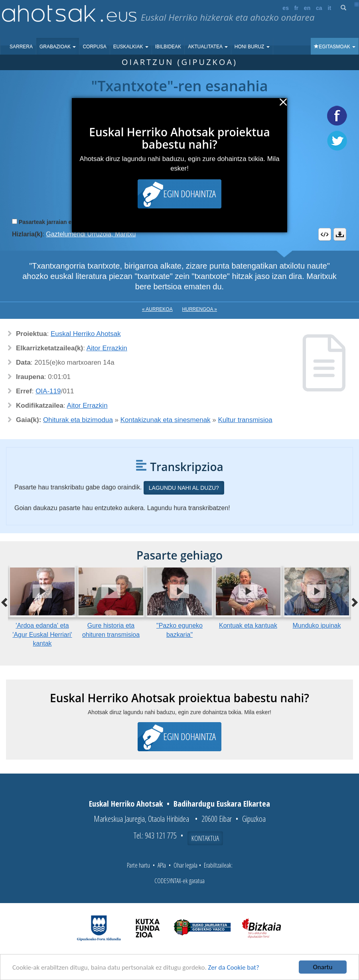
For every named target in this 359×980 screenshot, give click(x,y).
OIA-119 (48, 391)
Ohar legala (185, 865)
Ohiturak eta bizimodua (78, 420)
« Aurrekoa (157, 309)
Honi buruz (252, 47)
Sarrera (21, 47)
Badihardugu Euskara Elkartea (222, 804)
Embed (325, 234)
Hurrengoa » (200, 309)
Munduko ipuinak (317, 626)
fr (296, 8)
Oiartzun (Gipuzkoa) (179, 62)
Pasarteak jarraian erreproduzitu (62, 222)
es (286, 8)
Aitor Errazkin (107, 348)
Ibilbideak (168, 47)
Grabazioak (58, 47)
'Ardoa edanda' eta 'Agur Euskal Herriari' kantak (42, 635)
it (330, 8)
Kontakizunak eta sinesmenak (166, 420)
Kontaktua (205, 838)
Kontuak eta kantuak (248, 626)
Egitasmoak (335, 47)
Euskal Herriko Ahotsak (86, 334)
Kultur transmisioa (245, 420)
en (307, 8)
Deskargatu (340, 234)
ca (319, 8)
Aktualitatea (208, 47)
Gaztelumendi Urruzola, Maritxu (91, 234)
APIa (162, 865)
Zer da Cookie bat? (234, 967)
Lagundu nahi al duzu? (184, 488)
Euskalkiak (131, 47)
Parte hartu (138, 865)
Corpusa (94, 47)
